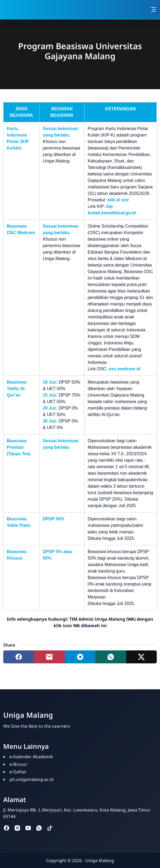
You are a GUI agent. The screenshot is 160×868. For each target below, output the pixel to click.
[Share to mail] (49, 657)
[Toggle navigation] (153, 9)
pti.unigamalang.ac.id (32, 779)
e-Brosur (18, 764)
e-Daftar (18, 772)
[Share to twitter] (141, 657)
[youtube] (28, 828)
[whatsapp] (39, 828)
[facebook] (6, 828)
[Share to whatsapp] (111, 657)
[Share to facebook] (19, 657)
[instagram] (17, 828)
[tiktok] (50, 828)
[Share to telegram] (80, 657)
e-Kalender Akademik (31, 757)
